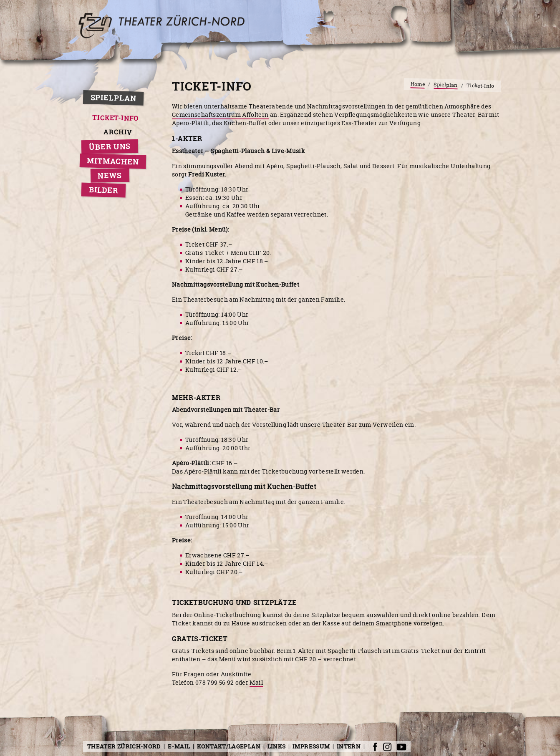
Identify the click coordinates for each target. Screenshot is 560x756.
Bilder (104, 190)
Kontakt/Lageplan (229, 746)
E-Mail (179, 746)
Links (277, 746)
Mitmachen (113, 161)
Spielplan (113, 98)
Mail (256, 682)
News (110, 175)
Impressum (311, 746)
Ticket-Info (116, 118)
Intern (349, 746)
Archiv (118, 132)
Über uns (110, 147)
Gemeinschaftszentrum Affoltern (220, 115)
